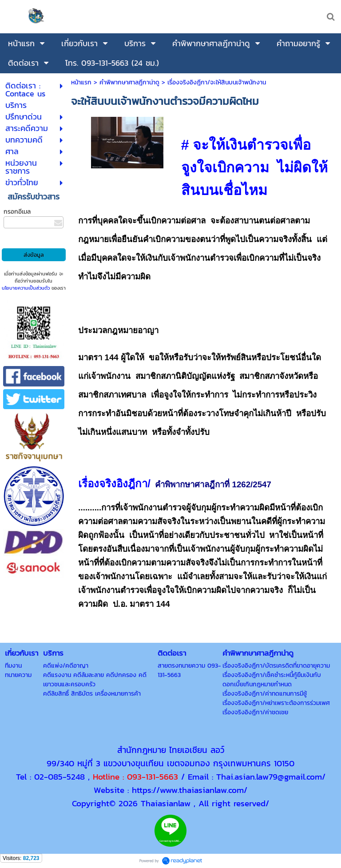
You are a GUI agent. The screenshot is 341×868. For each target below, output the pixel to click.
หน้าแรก (81, 82)
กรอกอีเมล (17, 212)
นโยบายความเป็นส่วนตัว (26, 288)
